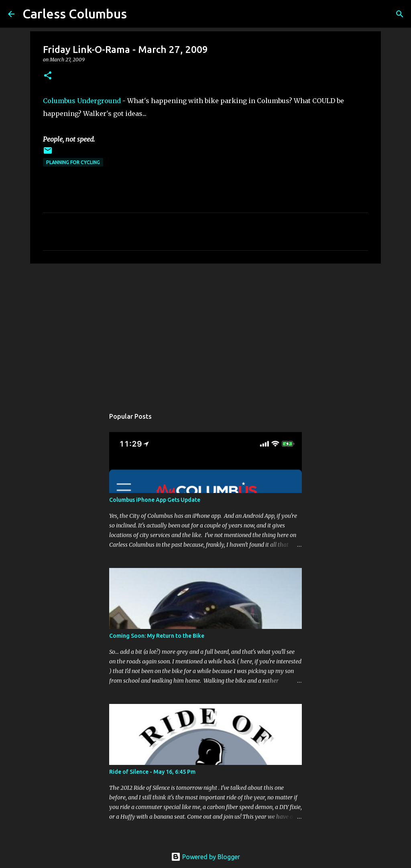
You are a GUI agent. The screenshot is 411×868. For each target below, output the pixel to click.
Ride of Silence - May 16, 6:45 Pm (152, 772)
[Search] (400, 14)
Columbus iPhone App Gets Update (155, 500)
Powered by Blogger (205, 857)
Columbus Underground (82, 101)
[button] (48, 76)
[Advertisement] (205, 332)
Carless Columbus (75, 14)
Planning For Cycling (73, 162)
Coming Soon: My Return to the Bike (157, 636)
